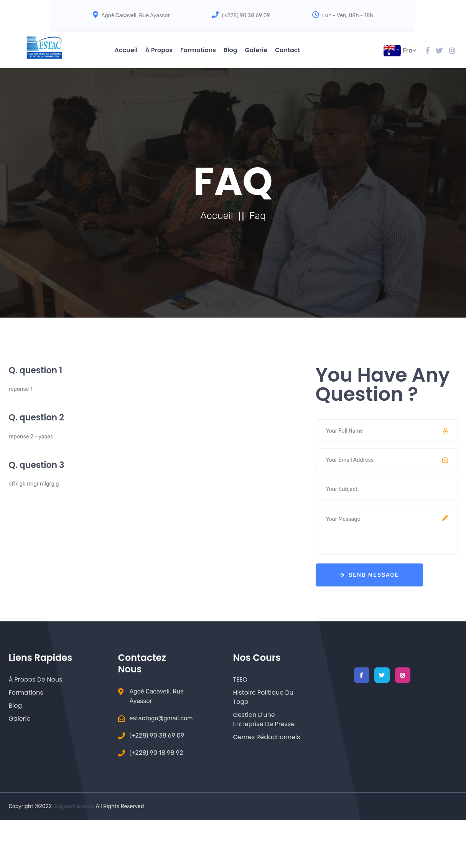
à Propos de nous (36, 679)
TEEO (240, 679)
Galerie (256, 50)
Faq (258, 216)
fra (409, 50)
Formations (198, 50)
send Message (369, 575)
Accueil (126, 50)
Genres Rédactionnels (267, 737)
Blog (231, 50)
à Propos (159, 50)
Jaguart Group (73, 806)
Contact (288, 50)
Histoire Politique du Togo (263, 697)
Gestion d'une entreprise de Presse (264, 719)
